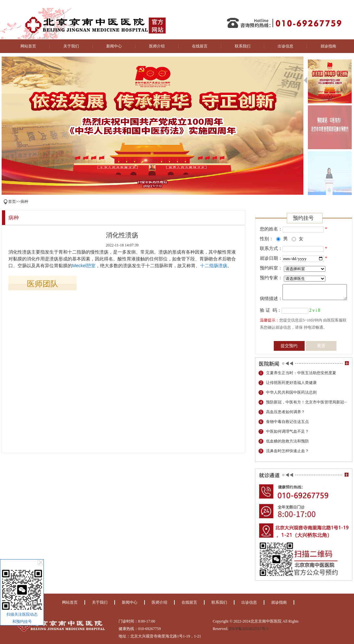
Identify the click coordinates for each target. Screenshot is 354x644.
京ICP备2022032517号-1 (249, 629)
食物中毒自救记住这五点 (287, 422)
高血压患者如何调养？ (285, 412)
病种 (24, 202)
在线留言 (200, 46)
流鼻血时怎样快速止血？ (287, 451)
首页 (12, 202)
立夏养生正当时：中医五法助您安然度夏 (301, 373)
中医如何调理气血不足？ (287, 431)
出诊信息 (285, 46)
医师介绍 (157, 46)
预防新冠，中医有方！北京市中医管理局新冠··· (306, 402)
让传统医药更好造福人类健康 (291, 383)
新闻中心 (114, 46)
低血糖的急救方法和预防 (287, 441)
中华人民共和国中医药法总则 (291, 392)
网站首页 (28, 46)
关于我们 (71, 46)
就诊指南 (328, 46)
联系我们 (243, 46)
